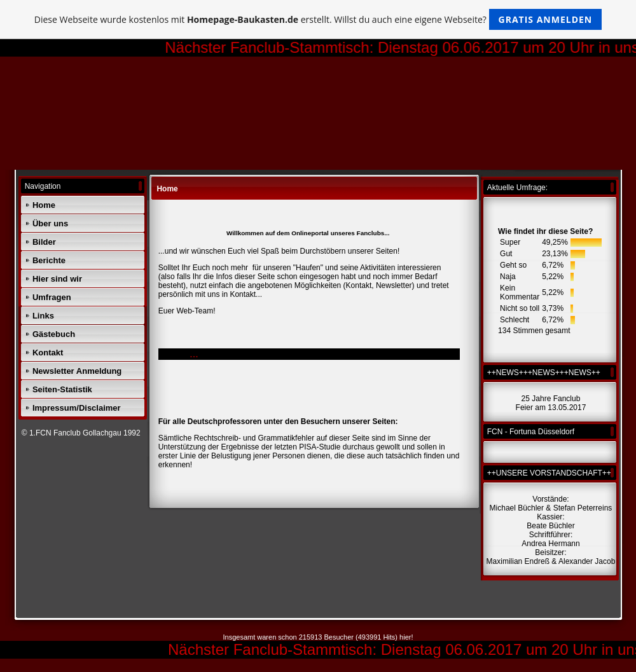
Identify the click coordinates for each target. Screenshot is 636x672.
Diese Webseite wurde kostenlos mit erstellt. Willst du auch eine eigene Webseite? (318, 19)
